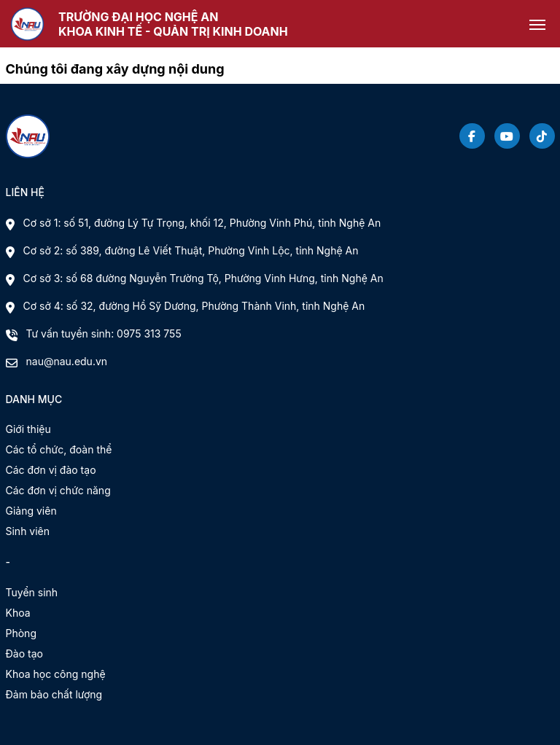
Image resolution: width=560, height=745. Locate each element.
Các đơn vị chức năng (58, 490)
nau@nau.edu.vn (67, 361)
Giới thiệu (28, 429)
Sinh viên (28, 531)
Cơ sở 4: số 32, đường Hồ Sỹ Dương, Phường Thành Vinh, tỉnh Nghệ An (194, 306)
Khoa (18, 613)
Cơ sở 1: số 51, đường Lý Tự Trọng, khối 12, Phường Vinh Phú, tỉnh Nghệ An (202, 223)
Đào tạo (24, 654)
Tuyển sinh (32, 592)
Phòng (21, 633)
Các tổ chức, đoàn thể (59, 449)
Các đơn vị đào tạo (51, 470)
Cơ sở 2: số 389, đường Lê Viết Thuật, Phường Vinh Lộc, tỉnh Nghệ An (191, 250)
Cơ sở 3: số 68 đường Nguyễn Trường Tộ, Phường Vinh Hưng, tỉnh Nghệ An (203, 278)
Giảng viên (31, 511)
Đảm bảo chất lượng (54, 694)
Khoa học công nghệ (56, 674)
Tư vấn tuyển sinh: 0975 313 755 (104, 334)
